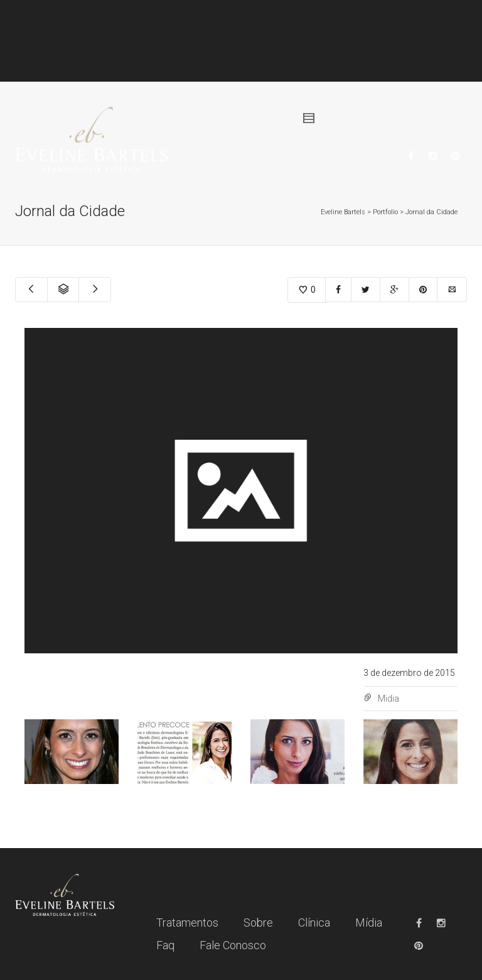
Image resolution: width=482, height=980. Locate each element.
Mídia (369, 923)
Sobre (258, 923)
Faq (165, 945)
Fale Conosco (233, 945)
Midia (388, 699)
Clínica (314, 923)
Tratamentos (187, 923)
